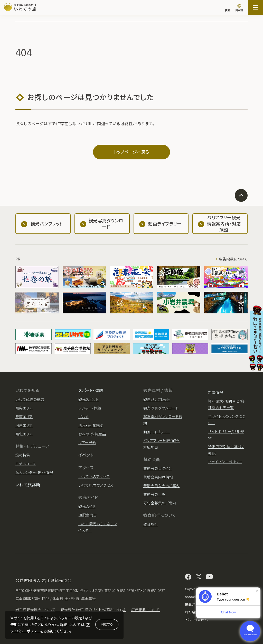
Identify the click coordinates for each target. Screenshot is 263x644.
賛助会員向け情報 (158, 477)
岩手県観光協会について (35, 610)
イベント (86, 455)
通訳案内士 (88, 515)
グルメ (83, 416)
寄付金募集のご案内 (160, 503)
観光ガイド (87, 506)
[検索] (227, 8)
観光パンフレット (157, 399)
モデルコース (26, 464)
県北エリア (24, 434)
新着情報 (215, 392)
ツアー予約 (87, 442)
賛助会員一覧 (154, 494)
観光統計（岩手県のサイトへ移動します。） (93, 610)
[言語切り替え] (239, 8)
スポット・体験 (91, 390)
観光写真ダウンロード (161, 408)
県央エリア (24, 408)
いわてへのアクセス (94, 476)
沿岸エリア (24, 425)
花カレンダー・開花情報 (34, 472)
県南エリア (24, 416)
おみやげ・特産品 (92, 434)
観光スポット (88, 399)
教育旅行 (151, 524)
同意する (107, 624)
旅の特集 (23, 455)
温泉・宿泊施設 (90, 425)
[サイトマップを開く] (256, 7)
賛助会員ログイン (158, 468)
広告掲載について (233, 259)
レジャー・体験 (90, 408)
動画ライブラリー (157, 432)
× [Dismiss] (257, 591)
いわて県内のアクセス (96, 485)
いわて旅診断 (28, 485)
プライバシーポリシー (225, 462)
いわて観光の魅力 (30, 399)
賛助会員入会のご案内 (162, 486)
